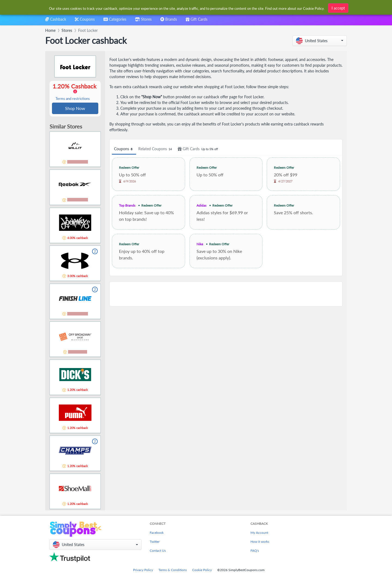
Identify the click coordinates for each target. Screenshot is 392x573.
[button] (320, 41)
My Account (259, 533)
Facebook (157, 533)
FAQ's (255, 551)
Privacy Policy (143, 570)
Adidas (201, 205)
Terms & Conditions (173, 570)
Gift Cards (199, 149)
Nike (200, 244)
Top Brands (127, 205)
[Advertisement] (226, 294)
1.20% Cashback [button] (75, 92)
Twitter (155, 542)
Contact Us (158, 551)
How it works (260, 542)
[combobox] (187, 8)
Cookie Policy (202, 570)
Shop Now (75, 108)
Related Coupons (156, 149)
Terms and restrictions (73, 99)
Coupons (124, 149)
